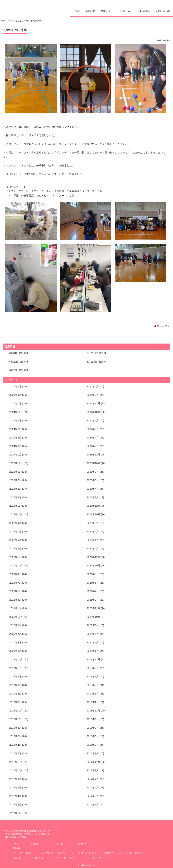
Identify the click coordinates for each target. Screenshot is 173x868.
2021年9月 (15, 574)
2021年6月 (93, 583)
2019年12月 (16, 659)
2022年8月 (93, 523)
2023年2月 (93, 497)
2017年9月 (93, 770)
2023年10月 (93, 463)
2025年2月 (93, 395)
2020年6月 (93, 634)
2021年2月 (93, 600)
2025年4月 (93, 386)
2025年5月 (15, 386)
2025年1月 (15, 403)
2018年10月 (16, 719)
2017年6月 (15, 787)
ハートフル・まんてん (24, 853)
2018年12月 (16, 711)
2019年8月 (15, 676)
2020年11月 (16, 617)
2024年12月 (93, 403)
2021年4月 (93, 591)
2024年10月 (93, 412)
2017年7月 (93, 779)
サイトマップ (95, 858)
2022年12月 (93, 506)
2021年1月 (15, 608)
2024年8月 (93, 420)
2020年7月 (15, 634)
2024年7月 (15, 429)
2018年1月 (93, 753)
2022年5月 (15, 540)
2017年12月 (16, 762)
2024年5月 (15, 438)
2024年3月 (15, 446)
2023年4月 (93, 489)
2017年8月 (15, 779)
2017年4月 (15, 796)
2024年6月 (93, 429)
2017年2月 (15, 804)
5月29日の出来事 (19, 362)
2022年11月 (16, 514)
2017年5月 (93, 787)
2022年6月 (93, 531)
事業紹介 (106, 11)
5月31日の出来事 (19, 353)
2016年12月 (16, 813)
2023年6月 (93, 480)
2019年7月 (93, 676)
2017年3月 (93, 796)
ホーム (4, 21)
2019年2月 (15, 702)
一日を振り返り (124, 11)
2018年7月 (93, 728)
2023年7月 (15, 480)
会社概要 (90, 11)
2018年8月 (15, 728)
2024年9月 (15, 420)
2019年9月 (93, 668)
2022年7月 (15, 531)
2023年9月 (15, 472)
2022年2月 (93, 548)
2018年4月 (15, 745)
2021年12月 (93, 557)
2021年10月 (93, 565)
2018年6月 (15, 736)
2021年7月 (15, 583)
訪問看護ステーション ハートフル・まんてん (123, 853)
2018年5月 (93, 736)
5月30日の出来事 (96, 353)
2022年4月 (93, 540)
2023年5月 (15, 489)
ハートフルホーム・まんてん (84, 853)
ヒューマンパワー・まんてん (53, 853)
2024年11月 (16, 412)
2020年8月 (93, 625)
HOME (76, 11)
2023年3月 (15, 497)
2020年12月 (93, 608)
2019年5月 (93, 685)
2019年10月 (16, 668)
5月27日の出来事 (19, 370)
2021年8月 (93, 574)
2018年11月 (93, 711)
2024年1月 (15, 455)
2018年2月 (15, 753)
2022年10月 (93, 514)
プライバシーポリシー (67, 858)
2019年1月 (93, 702)
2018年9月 (93, 719)
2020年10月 (93, 617)
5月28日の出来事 (96, 362)
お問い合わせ (163, 11)
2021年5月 (15, 591)
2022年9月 (15, 523)
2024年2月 (93, 446)
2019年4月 (15, 694)
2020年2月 (15, 651)
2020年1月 (93, 651)
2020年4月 (15, 642)
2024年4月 (93, 438)
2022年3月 (15, 548)
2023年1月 (15, 506)
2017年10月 (16, 770)
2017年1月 (93, 804)
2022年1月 (15, 557)
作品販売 (17, 858)
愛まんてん (15, 8)
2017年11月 (93, 762)
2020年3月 (93, 642)
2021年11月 (16, 565)
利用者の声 (144, 11)
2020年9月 (15, 625)
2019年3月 (93, 694)
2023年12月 (93, 455)
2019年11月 (93, 659)
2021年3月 (15, 600)
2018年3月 (93, 745)
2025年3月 (15, 395)
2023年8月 (93, 472)
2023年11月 (16, 463)
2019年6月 (15, 685)
